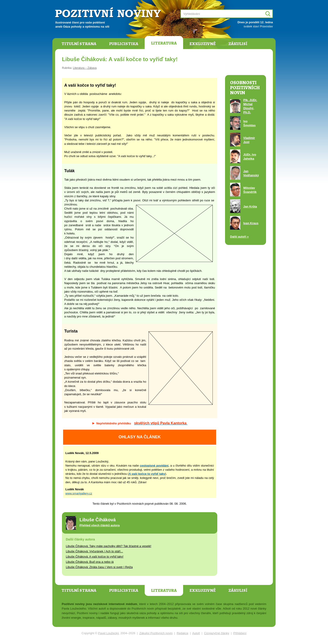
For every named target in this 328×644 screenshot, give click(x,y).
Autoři (196, 633)
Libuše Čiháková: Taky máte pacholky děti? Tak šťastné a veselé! (109, 546)
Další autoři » (239, 237)
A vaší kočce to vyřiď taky (147, 474)
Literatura (164, 43)
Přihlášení (240, 633)
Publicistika (124, 44)
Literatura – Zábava (85, 68)
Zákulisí (238, 44)
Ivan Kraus (251, 223)
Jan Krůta (250, 206)
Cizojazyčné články (217, 633)
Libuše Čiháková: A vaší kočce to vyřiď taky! (95, 557)
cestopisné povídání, (155, 466)
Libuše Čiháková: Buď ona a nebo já (90, 562)
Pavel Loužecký (109, 633)
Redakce (183, 633)
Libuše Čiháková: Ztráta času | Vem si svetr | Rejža (99, 567)
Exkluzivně (203, 44)
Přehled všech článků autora (100, 525)
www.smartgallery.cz (79, 493)
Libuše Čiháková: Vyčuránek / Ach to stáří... (94, 551)
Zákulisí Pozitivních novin (156, 633)
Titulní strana (79, 44)
